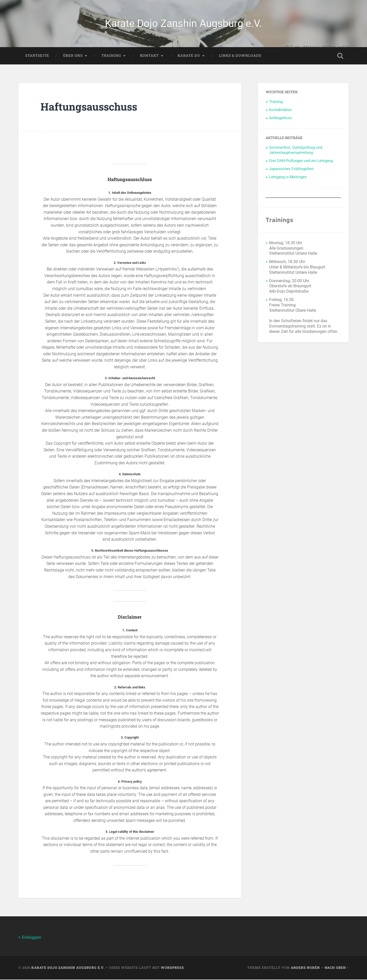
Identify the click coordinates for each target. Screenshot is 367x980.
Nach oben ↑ (337, 968)
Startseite (37, 56)
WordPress (172, 968)
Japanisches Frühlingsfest (291, 170)
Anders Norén (305, 968)
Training (111, 56)
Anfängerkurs (280, 119)
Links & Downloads (240, 56)
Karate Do (189, 56)
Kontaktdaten (280, 111)
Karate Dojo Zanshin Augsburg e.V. (184, 24)
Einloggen (31, 938)
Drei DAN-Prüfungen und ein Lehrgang (301, 161)
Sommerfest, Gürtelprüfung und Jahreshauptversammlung (296, 151)
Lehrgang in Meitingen (288, 178)
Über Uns (73, 56)
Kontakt (149, 56)
